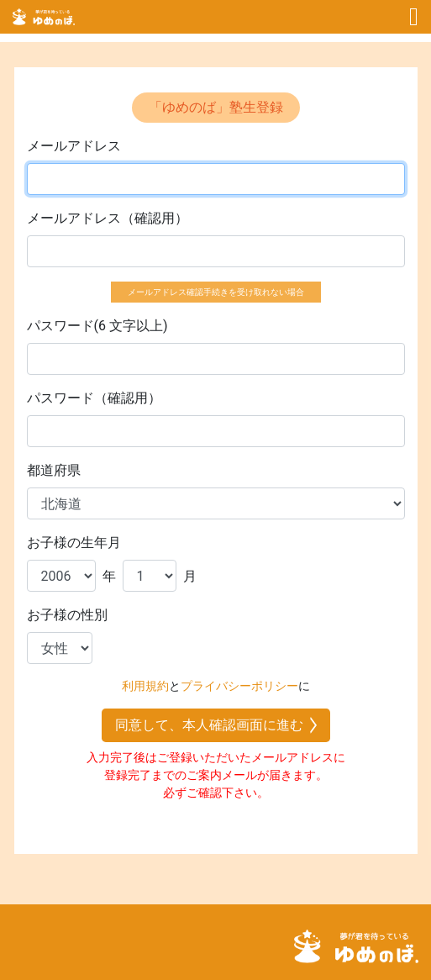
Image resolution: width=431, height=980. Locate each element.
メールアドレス (74, 146)
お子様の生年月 (74, 543)
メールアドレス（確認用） (108, 218)
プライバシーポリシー (239, 686)
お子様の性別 (67, 615)
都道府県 (54, 470)
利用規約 (145, 686)
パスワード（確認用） (94, 398)
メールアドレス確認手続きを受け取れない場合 (216, 292)
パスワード (60, 326)
